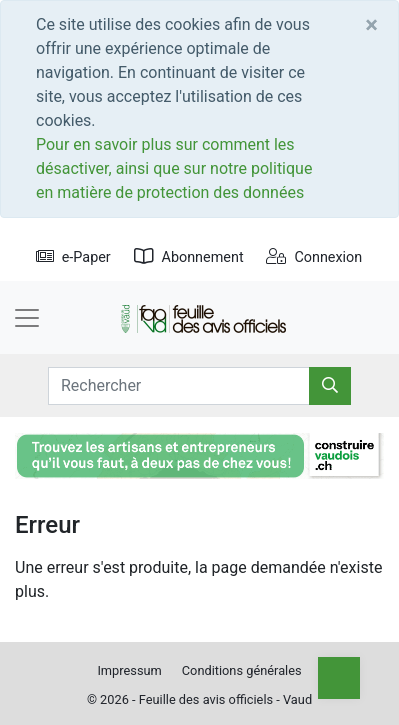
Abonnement (189, 257)
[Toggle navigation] (27, 318)
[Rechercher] (330, 386)
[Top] (339, 678)
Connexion (314, 257)
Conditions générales (242, 670)
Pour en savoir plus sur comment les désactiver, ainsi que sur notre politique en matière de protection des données (174, 168)
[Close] (371, 25)
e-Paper (73, 257)
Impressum (129, 670)
